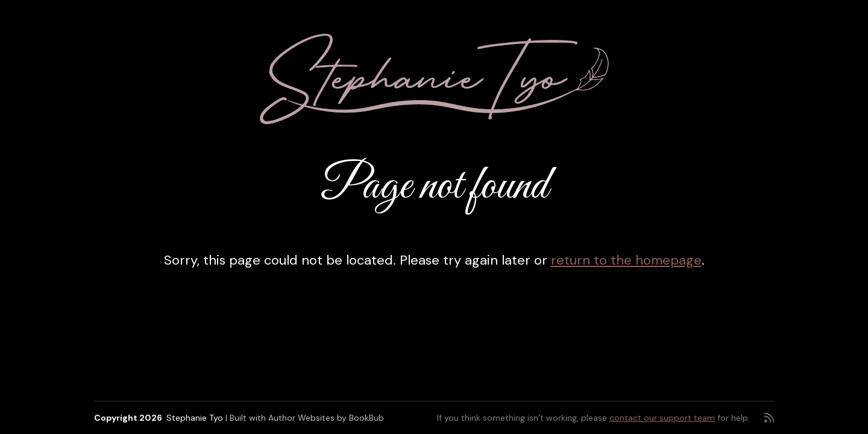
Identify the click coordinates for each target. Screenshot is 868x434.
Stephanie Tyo (195, 418)
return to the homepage (626, 260)
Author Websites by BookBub (326, 418)
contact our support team (662, 418)
